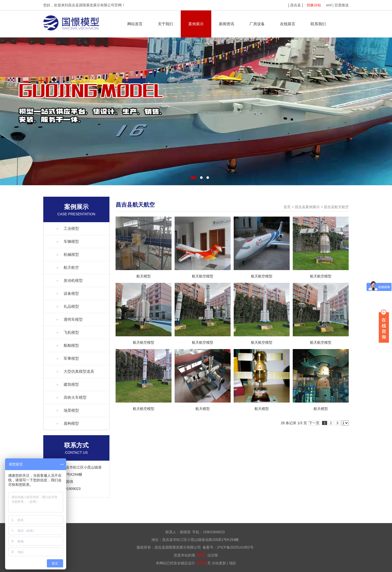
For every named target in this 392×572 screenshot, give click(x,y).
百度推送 (342, 5)
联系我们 (318, 24)
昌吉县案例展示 (307, 207)
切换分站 (314, 5)
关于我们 (165, 24)
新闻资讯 (227, 24)
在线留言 (288, 24)
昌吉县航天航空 (336, 207)
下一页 (314, 423)
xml (329, 5)
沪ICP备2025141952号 (235, 547)
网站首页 (135, 24)
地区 (233, 563)
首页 (287, 207)
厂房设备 (257, 24)
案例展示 (196, 24)
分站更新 (219, 563)
